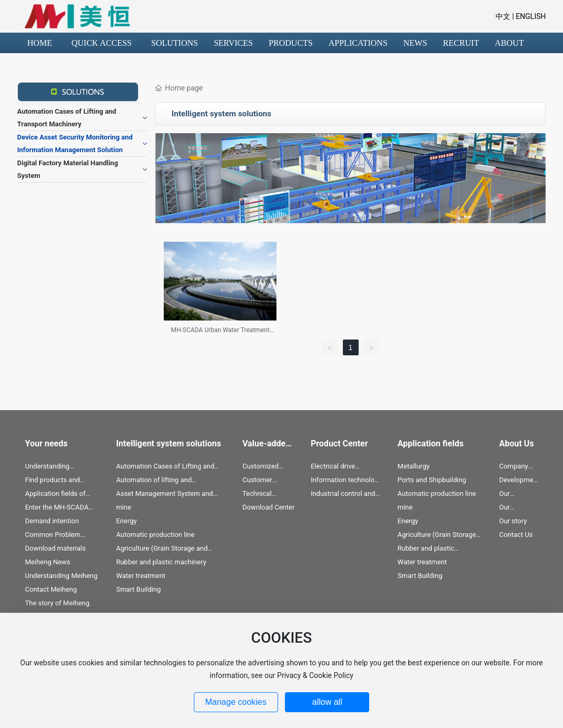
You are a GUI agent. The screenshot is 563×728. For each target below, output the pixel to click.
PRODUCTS (291, 43)
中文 (503, 16)
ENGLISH (530, 16)
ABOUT (510, 43)
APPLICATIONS (358, 43)
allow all (327, 702)
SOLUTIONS (175, 43)
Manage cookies (236, 702)
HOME (40, 43)
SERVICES (233, 43)
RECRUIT (461, 43)
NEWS (415, 43)
